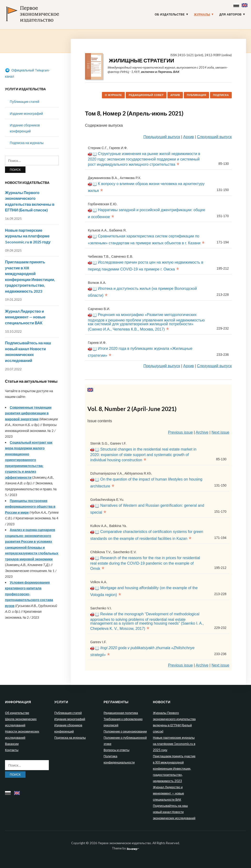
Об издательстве (170, 15)
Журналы (202, 15)
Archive (202, 432)
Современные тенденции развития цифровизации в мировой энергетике (28, 413)
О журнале (113, 95)
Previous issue (181, 432)
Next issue (220, 432)
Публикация (196, 95)
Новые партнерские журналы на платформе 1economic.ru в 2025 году (28, 236)
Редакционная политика (121, 713)
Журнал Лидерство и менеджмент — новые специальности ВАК (25, 317)
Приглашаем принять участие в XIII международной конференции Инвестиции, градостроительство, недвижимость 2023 (174, 768)
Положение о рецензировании (125, 731)
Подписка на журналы (27, 143)
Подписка (221, 95)
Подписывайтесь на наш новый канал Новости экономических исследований (174, 812)
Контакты (12, 750)
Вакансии (12, 744)
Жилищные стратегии (141, 60)
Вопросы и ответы (116, 750)
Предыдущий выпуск (162, 137)
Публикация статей (25, 102)
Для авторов (231, 15)
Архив (175, 95)
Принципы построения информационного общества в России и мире (30, 507)
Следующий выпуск (214, 137)
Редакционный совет (146, 95)
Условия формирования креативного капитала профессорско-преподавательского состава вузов (29, 594)
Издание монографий (26, 113)
